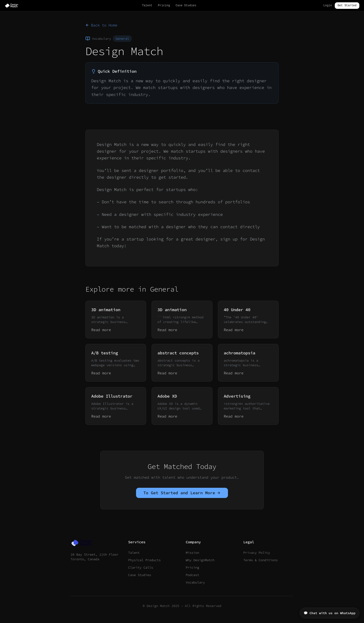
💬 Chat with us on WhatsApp (330, 613)
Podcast (192, 575)
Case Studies (186, 6)
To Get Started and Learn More (182, 493)
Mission (192, 553)
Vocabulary (195, 582)
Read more (101, 330)
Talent (147, 6)
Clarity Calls (141, 567)
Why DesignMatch (200, 560)
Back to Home (101, 25)
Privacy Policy (257, 553)
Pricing (164, 6)
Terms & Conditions (260, 560)
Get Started (347, 6)
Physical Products (144, 560)
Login (328, 6)
